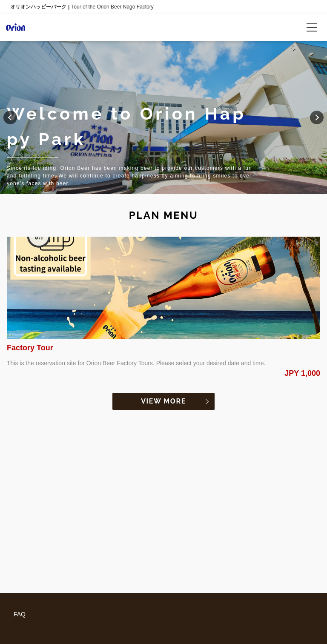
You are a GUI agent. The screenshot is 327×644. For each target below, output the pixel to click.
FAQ (20, 614)
